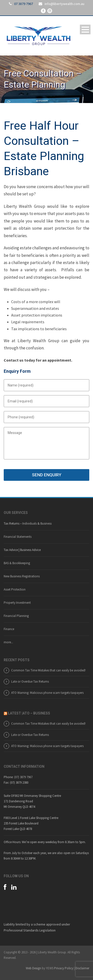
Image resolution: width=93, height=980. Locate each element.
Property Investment (17, 603)
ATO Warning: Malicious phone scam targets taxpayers (47, 693)
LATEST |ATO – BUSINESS (29, 713)
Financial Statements (18, 537)
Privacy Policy (64, 968)
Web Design (33, 968)
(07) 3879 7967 (23, 777)
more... (8, 642)
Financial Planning (16, 616)
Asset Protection (15, 589)
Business (46, 523)
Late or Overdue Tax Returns (30, 681)
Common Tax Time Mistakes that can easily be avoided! (48, 670)
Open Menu (85, 29)
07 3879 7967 (24, 4)
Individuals (30, 523)
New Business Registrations (22, 576)
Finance (9, 629)
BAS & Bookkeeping (17, 563)
